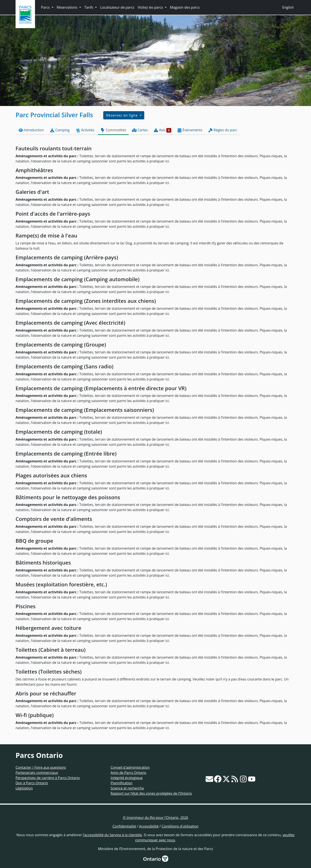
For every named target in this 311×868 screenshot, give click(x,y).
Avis (163, 130)
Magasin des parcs (185, 7)
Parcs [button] (46, 7)
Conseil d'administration (130, 767)
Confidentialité (124, 826)
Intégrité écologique (127, 778)
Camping (60, 130)
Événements (190, 130)
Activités (85, 130)
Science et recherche (127, 788)
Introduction (31, 130)
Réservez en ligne (122, 115)
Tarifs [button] (89, 7)
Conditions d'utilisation (180, 826)
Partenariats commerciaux (37, 773)
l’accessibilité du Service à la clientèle (112, 835)
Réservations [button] (68, 7)
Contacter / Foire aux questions (41, 767)
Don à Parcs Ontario (32, 783)
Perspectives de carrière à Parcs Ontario (48, 778)
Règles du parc (223, 130)
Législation (24, 788)
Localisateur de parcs (117, 7)
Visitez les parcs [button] (151, 7)
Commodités (113, 130)
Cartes (140, 130)
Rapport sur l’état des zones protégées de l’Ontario (151, 793)
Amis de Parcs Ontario (128, 773)
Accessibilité (149, 826)
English (288, 7)
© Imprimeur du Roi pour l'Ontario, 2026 (155, 818)
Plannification (121, 783)
